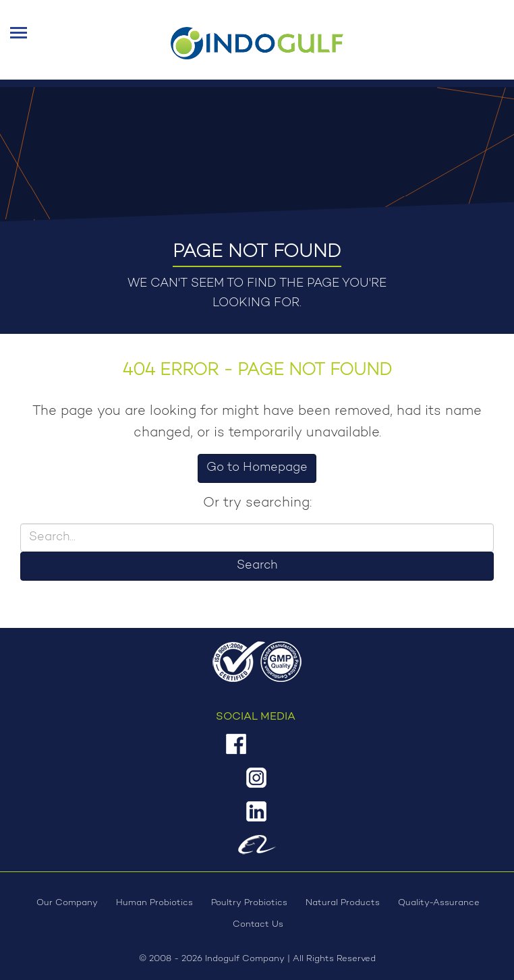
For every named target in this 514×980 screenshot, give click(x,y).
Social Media (256, 717)
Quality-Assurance (439, 903)
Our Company (67, 903)
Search (257, 566)
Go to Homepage (257, 468)
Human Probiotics (154, 903)
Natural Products (343, 903)
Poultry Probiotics (249, 903)
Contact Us (258, 924)
